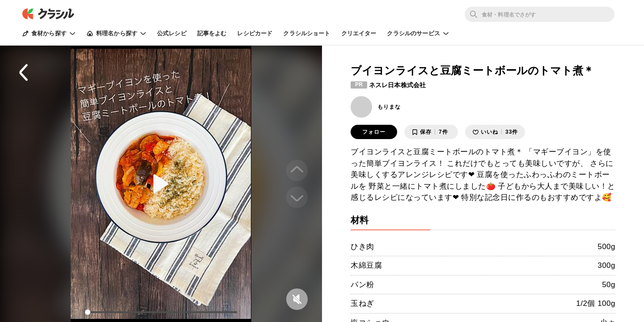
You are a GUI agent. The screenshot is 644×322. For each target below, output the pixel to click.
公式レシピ (172, 33)
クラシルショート (307, 33)
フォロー (374, 132)
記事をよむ (212, 33)
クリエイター (359, 33)
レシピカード (255, 33)
